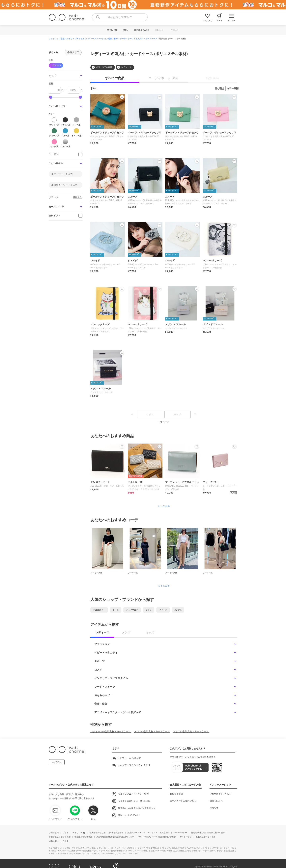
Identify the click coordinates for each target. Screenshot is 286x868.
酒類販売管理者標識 (83, 837)
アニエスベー (99, 610)
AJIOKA (178, 610)
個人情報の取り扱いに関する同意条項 (106, 833)
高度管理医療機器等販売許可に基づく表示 (115, 837)
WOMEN (112, 30)
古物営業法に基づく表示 (60, 837)
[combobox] (120, 17)
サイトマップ (186, 837)
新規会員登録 (176, 794)
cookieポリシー (180, 833)
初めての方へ (216, 801)
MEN (126, 30)
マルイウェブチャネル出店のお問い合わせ (157, 837)
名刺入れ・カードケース (146, 39)
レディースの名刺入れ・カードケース (111, 731)
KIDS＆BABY (142, 30)
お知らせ (214, 808)
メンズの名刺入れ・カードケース (152, 731)
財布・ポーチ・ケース (124, 39)
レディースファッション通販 (99, 39)
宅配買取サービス (204, 837)
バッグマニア (132, 610)
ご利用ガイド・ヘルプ (220, 794)
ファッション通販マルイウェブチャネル (67, 39)
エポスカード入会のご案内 (183, 801)
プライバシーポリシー (72, 833)
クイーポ (163, 610)
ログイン (57, 762)
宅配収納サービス (57, 841)
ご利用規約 (54, 833)
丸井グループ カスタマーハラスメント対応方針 (148, 833)
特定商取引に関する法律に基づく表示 (208, 833)
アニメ (174, 30)
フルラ (149, 610)
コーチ (116, 610)
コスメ (159, 30)
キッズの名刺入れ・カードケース (191, 731)
